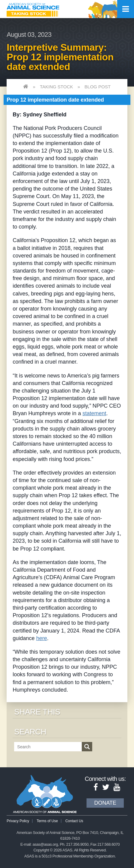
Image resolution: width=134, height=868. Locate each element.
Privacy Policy (18, 821)
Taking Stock (56, 87)
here (41, 638)
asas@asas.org (45, 844)
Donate (105, 803)
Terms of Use (47, 821)
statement (94, 413)
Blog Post (97, 87)
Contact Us (74, 821)
